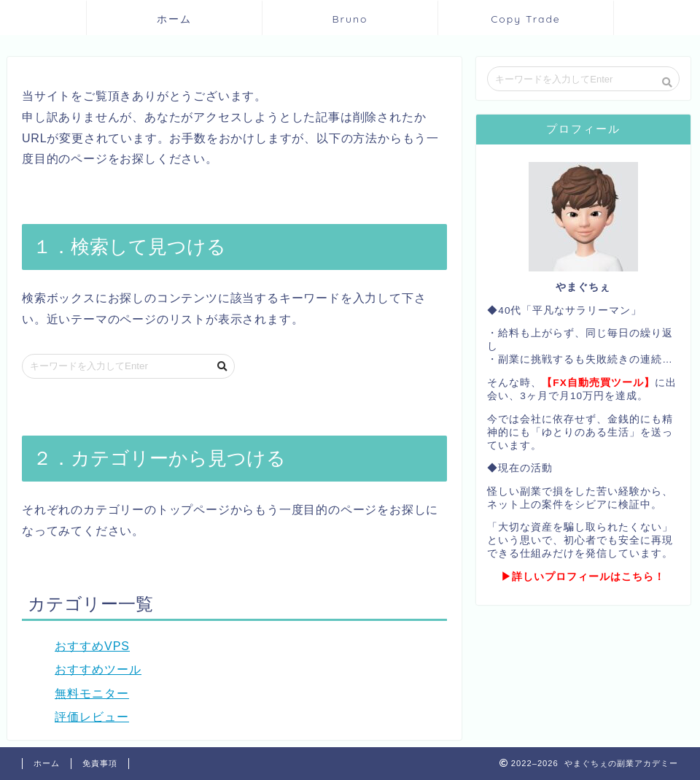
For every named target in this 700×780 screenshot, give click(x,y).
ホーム (174, 19)
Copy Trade (526, 19)
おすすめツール (98, 669)
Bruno (350, 19)
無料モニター (92, 694)
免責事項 (100, 763)
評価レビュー (92, 717)
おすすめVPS (92, 646)
